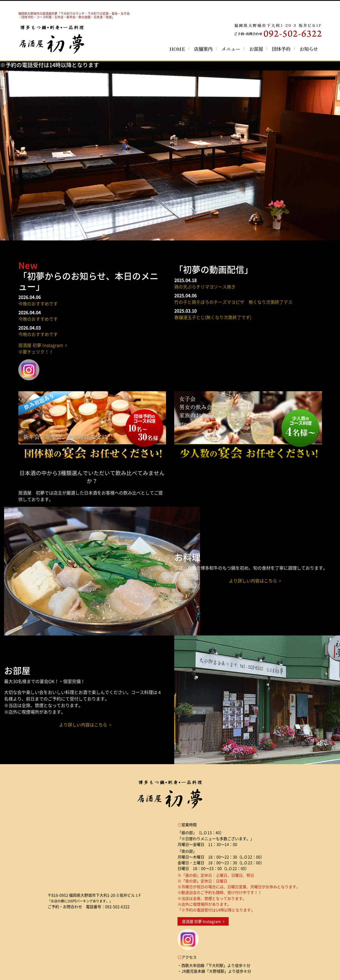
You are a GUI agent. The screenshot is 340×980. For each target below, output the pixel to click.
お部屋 (256, 49)
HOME (177, 49)
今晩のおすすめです (38, 304)
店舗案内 (203, 49)
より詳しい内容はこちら (255, 581)
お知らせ (309, 49)
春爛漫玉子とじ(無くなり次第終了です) (213, 317)
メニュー (231, 49)
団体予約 (281, 49)
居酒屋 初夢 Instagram (203, 921)
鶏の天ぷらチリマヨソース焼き (205, 287)
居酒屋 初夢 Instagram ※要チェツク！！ (43, 348)
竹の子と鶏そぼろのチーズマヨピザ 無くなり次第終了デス (233, 302)
